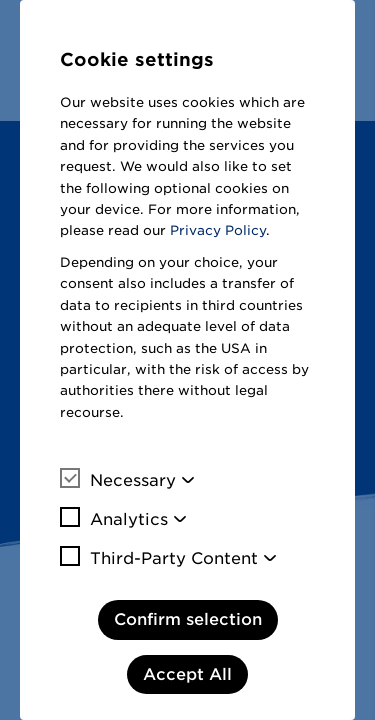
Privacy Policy (218, 230)
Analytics (114, 519)
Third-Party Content (159, 558)
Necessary (118, 480)
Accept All (187, 674)
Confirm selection (188, 619)
